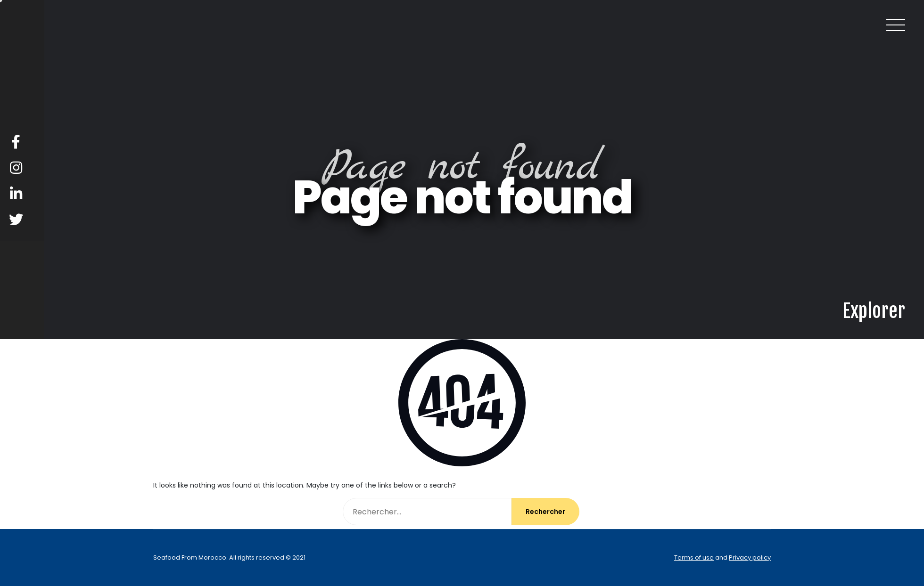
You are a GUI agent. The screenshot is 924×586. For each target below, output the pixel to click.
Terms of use (694, 558)
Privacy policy (750, 558)
